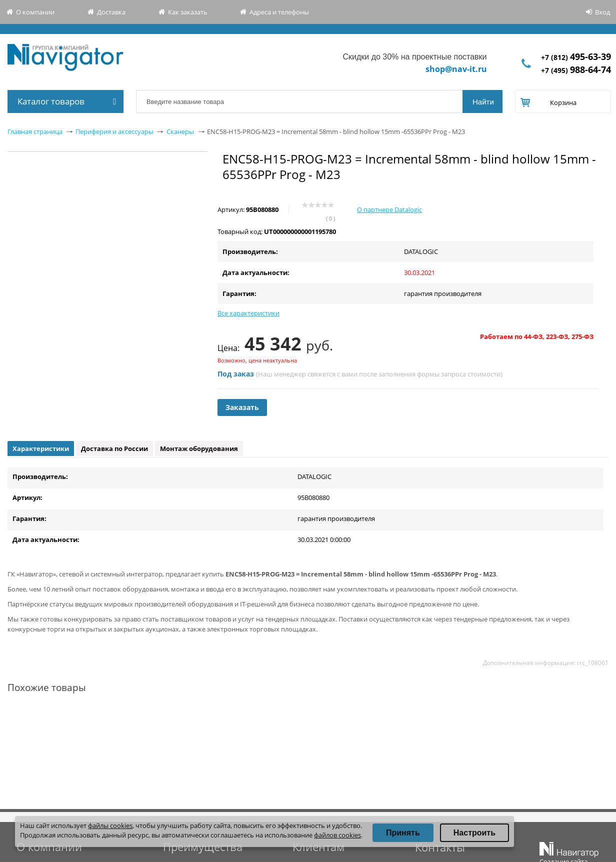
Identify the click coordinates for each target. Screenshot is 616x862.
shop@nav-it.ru (456, 69)
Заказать (242, 407)
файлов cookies (337, 835)
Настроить (474, 833)
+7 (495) (576, 70)
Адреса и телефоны (279, 12)
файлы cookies (110, 825)
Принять (403, 833)
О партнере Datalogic (389, 209)
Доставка (111, 12)
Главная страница (35, 131)
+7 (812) (576, 57)
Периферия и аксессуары (114, 131)
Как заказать (188, 12)
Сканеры (180, 131)
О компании (35, 12)
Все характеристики (248, 313)
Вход (602, 12)
